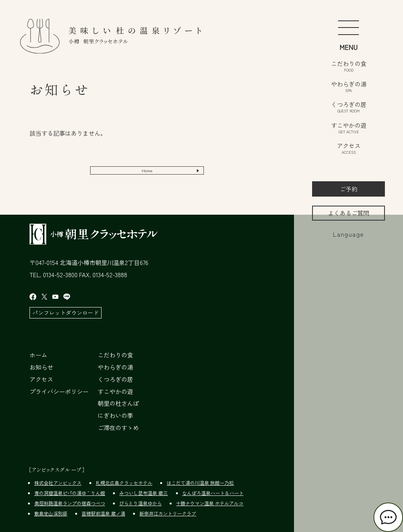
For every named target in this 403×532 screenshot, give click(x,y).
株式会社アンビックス (58, 483)
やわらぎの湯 (349, 86)
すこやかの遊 (349, 127)
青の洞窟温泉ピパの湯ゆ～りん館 (70, 493)
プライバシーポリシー (59, 391)
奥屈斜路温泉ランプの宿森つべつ (70, 503)
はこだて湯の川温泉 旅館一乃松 (200, 483)
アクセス (349, 148)
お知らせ (41, 367)
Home (147, 172)
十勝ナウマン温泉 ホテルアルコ (210, 503)
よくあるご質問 (348, 213)
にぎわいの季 (115, 415)
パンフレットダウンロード (66, 313)
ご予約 (348, 189)
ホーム (38, 355)
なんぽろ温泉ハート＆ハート (213, 493)
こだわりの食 (349, 65)
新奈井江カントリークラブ (168, 513)
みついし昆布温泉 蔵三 (143, 493)
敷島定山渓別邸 (51, 513)
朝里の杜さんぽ (118, 403)
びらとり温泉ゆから (140, 503)
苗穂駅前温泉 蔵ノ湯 (103, 513)
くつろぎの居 (349, 106)
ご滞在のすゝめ (118, 427)
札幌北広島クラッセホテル (124, 483)
